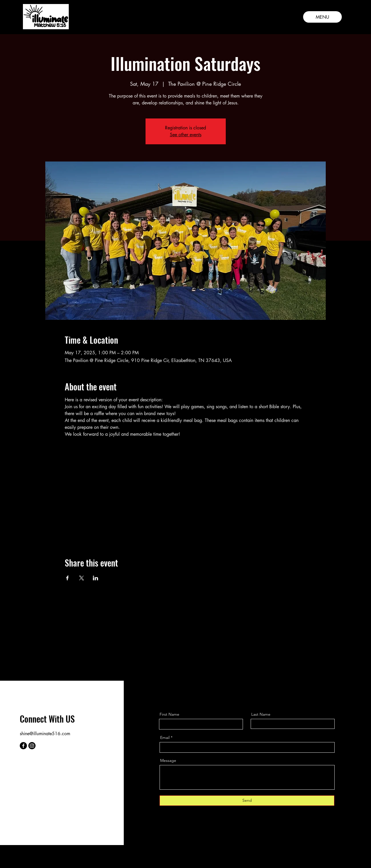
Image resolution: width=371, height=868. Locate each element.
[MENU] (322, 17)
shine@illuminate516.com (45, 734)
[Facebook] (23, 746)
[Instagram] (32, 746)
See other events (186, 135)
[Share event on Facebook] (67, 578)
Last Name (261, 714)
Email (165, 737)
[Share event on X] (82, 578)
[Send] (247, 801)
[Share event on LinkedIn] (96, 578)
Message (168, 760)
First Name (169, 714)
